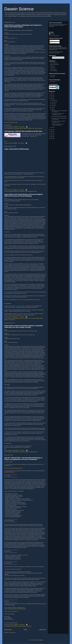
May (53, 109)
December (54, 100)
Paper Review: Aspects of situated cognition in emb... (58, 122)
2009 (52, 137)
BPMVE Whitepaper (59, 24)
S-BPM (35, 191)
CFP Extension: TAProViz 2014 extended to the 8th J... (58, 114)
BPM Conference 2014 (12, 626)
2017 (52, 93)
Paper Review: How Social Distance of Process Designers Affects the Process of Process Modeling (24, 195)
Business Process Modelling (13, 318)
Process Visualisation (22, 626)
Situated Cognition (39, 128)
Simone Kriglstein (54, 71)
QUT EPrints (53, 82)
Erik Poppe (52, 77)
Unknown (52, 34)
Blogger (41, 640)
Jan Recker (52, 68)
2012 (52, 131)
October (53, 104)
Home (25, 630)
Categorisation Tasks (18, 128)
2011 (52, 133)
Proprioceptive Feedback (24, 452)
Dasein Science (19, 9)
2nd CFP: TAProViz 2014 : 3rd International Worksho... (57, 125)
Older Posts (43, 630)
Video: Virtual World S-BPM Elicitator (17, 149)
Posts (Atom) (13, 632)
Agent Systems (11, 128)
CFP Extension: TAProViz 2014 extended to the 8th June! (23, 131)
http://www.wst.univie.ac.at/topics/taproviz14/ (13, 468)
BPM (16, 191)
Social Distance (12, 320)
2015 (52, 97)
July (52, 107)
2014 (52, 99)
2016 (52, 95)
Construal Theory (23, 318)
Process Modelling (29, 191)
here (36, 136)
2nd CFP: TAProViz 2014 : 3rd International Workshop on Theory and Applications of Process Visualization (23, 459)
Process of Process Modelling (33, 318)
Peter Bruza (53, 66)
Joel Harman (53, 75)
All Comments (53, 43)
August (53, 106)
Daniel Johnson (53, 69)
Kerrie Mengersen (54, 63)
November (54, 102)
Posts (52, 41)
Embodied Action (31, 128)
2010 (52, 135)
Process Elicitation (21, 191)
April (53, 127)
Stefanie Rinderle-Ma (54, 64)
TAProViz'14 (29, 626)
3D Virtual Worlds (11, 191)
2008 (52, 138)
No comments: (22, 127)
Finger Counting (15, 452)
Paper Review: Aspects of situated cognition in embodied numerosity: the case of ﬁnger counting (24, 326)
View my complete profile (54, 36)
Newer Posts (8, 630)
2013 (52, 130)
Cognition (25, 128)
